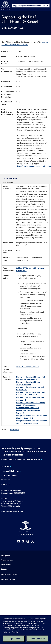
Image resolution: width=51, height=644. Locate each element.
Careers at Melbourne (10, 471)
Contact (5, 484)
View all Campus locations (12, 511)
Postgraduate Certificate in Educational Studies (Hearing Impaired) (28, 410)
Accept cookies (14, 639)
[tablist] (31, 6)
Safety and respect (9, 475)
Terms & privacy (7, 560)
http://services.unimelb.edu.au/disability (34, 166)
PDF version (15, 430)
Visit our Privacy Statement (34, 630)
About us (5, 467)
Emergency (5, 556)
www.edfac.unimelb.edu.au (27, 367)
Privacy (4, 569)
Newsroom (6, 480)
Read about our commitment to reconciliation (21, 459)
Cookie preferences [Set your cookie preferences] (37, 639)
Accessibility (6, 564)
